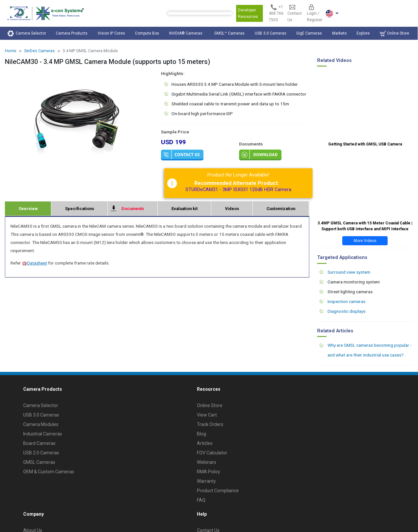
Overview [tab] (28, 209)
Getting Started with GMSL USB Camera (365, 144)
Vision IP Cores (111, 33)
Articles (205, 443)
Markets (339, 33)
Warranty (206, 481)
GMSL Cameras (39, 462)
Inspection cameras (346, 301)
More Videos (365, 241)
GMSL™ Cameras (229, 33)
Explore (363, 33)
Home (11, 51)
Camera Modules (41, 424)
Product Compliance (218, 491)
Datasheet (34, 263)
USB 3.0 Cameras (271, 33)
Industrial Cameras (43, 434)
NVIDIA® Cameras (187, 33)
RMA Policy (209, 472)
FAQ (201, 500)
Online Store (394, 33)
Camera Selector (27, 33)
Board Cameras (39, 443)
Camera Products (72, 33)
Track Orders (210, 424)
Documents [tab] (133, 209)
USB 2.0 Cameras (41, 453)
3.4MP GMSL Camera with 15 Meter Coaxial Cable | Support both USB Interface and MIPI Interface (365, 226)
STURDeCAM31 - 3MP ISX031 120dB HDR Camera (238, 190)
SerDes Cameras (40, 51)
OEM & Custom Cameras (49, 472)
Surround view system (349, 272)
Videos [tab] (232, 209)
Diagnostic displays (346, 311)
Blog (201, 434)
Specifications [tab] (80, 209)
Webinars (207, 462)
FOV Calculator (212, 453)
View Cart (207, 415)
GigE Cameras (309, 33)
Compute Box (147, 33)
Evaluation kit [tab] (185, 209)
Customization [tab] (281, 209)
